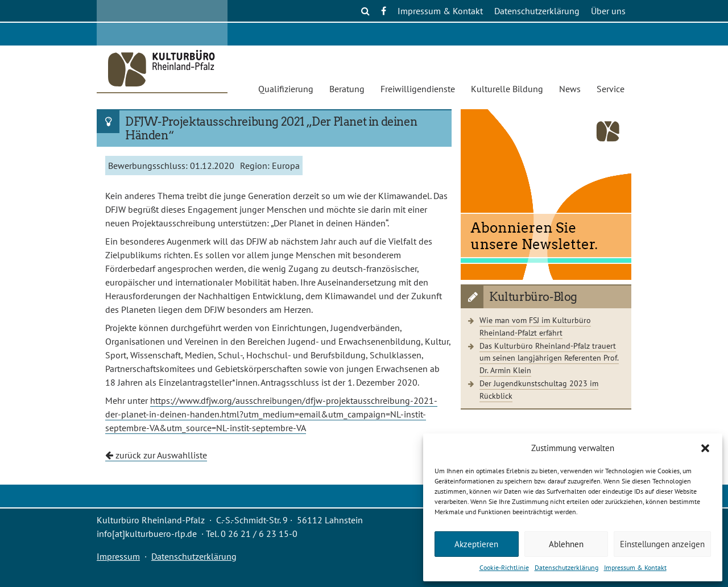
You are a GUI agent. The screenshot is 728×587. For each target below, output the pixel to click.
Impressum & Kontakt (635, 567)
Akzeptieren (476, 544)
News (570, 89)
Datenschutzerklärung (566, 567)
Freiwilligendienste (418, 89)
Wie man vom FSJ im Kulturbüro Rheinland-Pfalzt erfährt (535, 326)
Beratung (347, 89)
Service (611, 89)
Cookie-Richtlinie (504, 567)
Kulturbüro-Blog (533, 297)
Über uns (608, 11)
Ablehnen (566, 544)
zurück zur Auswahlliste (156, 455)
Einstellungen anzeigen (662, 544)
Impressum (118, 556)
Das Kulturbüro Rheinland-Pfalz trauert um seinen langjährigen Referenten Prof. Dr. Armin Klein (549, 358)
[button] (705, 448)
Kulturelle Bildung (507, 89)
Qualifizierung (286, 89)
